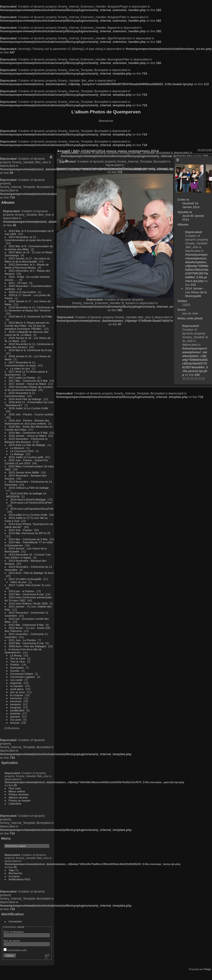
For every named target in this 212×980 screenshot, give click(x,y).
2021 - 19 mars (18, 283)
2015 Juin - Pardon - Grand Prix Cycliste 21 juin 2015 (26, 462)
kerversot (16, 698)
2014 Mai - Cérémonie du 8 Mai (28, 539)
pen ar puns (18, 692)
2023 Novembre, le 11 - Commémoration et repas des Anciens (28, 238)
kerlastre (16, 704)
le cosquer (17, 695)
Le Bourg (16, 655)
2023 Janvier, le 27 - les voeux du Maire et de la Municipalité (27, 260)
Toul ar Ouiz (18, 661)
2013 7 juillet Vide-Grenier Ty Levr (30, 585)
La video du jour (20, 368)
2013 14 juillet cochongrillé (25, 579)
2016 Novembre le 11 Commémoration (20, 394)
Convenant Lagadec (23, 677)
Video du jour (19, 582)
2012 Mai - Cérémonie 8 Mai (26, 625)
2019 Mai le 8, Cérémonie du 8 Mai (30, 316)
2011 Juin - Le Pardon (22, 640)
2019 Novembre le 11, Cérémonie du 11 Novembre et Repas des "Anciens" (29, 309)
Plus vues (15, 788)
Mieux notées (17, 791)
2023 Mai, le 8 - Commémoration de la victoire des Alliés (29, 248)
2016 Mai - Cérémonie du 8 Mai (28, 433)
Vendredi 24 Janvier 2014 (191, 205)
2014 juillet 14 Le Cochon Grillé (28, 515)
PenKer (15, 665)
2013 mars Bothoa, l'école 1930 (28, 603)
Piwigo (207, 969)
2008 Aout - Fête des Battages (27, 646)
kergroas (16, 707)
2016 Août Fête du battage (25, 399)
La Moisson (17, 448)
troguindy (16, 683)
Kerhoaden (17, 668)
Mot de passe (12, 941)
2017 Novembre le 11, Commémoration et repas (20, 364)
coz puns (16, 720)
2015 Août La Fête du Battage (27, 445)
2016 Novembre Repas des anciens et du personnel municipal (29, 388)
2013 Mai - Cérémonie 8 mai (26, 594)
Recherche (15, 873)
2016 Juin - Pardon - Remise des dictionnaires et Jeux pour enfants (27, 422)
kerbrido (15, 713)
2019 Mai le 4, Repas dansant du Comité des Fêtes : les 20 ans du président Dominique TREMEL (27, 326)
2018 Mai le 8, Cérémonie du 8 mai (30, 350)
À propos (14, 876)
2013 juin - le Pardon (22, 591)
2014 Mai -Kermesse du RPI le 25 (30, 533)
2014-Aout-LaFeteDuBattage (28, 499)
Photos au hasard (20, 800)
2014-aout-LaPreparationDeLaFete (32, 509)
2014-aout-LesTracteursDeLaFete (31, 502)
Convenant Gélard (22, 674)
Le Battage (17, 454)
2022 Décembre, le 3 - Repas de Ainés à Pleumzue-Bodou (27, 266)
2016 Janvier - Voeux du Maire (28, 436)
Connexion (15, 921)
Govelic (15, 671)
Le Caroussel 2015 (22, 451)
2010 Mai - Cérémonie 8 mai (26, 643)
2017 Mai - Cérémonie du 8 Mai (28, 381)
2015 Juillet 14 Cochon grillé (26, 457)
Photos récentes (19, 794)
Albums (8, 202)
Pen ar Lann (18, 658)
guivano (15, 716)
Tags (12, 870)
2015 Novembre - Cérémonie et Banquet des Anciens (26, 440)
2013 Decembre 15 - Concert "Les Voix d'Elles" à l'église (28, 556)
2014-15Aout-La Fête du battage (29, 488)
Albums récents (18, 797)
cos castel (17, 680)
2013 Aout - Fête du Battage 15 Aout (31, 573)
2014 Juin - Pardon (20, 530)
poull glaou (17, 689)
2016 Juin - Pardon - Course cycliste (31, 414)
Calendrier (15, 803)
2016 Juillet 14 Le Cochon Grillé (28, 408)
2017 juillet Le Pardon (22, 378)
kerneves (16, 701)
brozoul (15, 723)
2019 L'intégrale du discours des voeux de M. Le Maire (27, 333)
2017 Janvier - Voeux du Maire (28, 384)
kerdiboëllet (17, 710)
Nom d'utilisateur (14, 932)
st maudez (17, 686)
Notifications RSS (20, 879)
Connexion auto (15, 950)
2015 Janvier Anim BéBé (24, 472)
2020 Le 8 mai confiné (22, 292)
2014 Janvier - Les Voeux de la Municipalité (196, 292)
